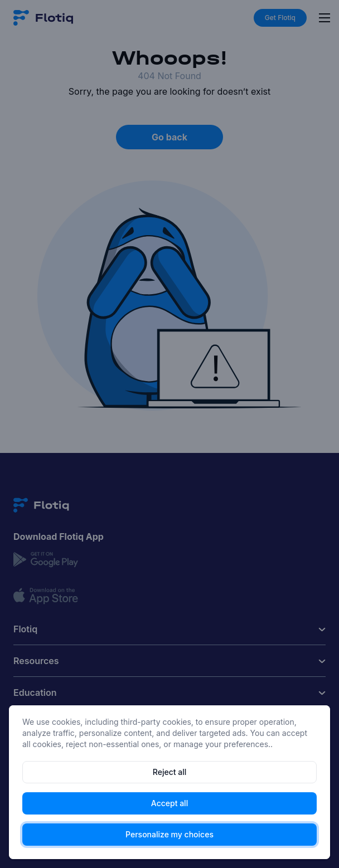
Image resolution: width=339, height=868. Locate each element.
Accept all (169, 803)
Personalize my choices (169, 834)
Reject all (169, 772)
